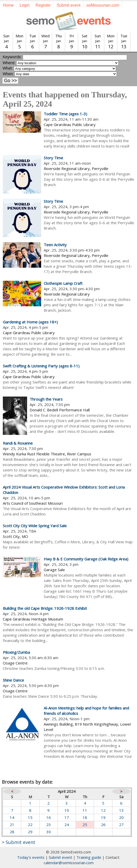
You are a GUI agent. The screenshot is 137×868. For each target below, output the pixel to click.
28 (12, 832)
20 (121, 817)
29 (30, 832)
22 (30, 825)
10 (67, 810)
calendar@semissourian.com (69, 863)
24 (67, 825)
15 (30, 817)
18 (85, 817)
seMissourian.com (103, 5)
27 (121, 825)
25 (85, 825)
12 (103, 810)
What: (8, 68)
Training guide (89, 857)
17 (67, 817)
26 (103, 825)
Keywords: (12, 57)
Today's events (31, 857)
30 (49, 832)
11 (85, 810)
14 (12, 817)
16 (49, 817)
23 (49, 825)
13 (121, 810)
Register (43, 5)
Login (25, 5)
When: (8, 74)
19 (103, 817)
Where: (9, 63)
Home (8, 5)
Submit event (68, 5)
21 (12, 825)
